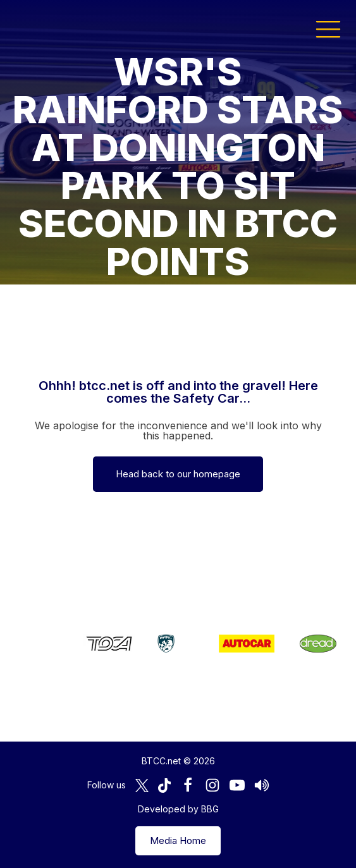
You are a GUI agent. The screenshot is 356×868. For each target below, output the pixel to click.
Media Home (178, 840)
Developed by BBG (178, 809)
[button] (328, 28)
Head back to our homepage (178, 474)
